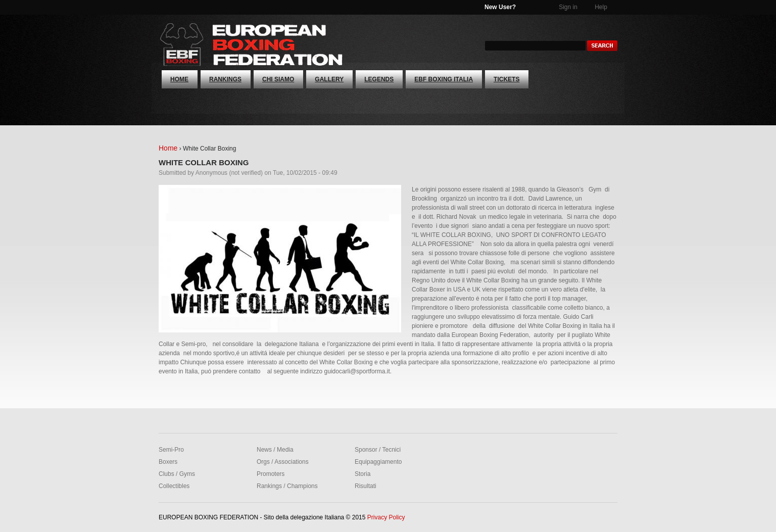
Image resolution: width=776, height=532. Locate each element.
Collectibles (174, 486)
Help (601, 7)
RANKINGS (225, 79)
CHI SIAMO (278, 79)
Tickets (506, 79)
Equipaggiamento (378, 462)
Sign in (568, 7)
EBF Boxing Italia (444, 79)
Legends (379, 79)
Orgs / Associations (283, 462)
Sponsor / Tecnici (378, 450)
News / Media (275, 450)
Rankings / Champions (287, 486)
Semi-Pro (171, 450)
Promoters (271, 474)
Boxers (168, 462)
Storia (362, 474)
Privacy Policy (386, 517)
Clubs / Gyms (177, 474)
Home (179, 79)
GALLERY (329, 79)
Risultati (366, 486)
